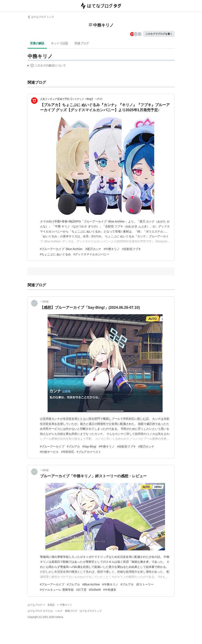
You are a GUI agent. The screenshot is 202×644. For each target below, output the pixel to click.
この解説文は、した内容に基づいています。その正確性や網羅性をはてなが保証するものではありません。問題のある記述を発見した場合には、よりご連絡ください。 (47, 66)
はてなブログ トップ (41, 17)
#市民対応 (68, 452)
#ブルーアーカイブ (52, 446)
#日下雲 (81, 590)
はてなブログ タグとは (40, 611)
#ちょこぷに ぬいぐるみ (56, 254)
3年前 (46, 470)
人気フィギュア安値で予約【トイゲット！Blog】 (67, 99)
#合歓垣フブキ (132, 249)
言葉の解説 (37, 43)
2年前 (100, 99)
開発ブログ (71, 611)
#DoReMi (95, 590)
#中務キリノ (112, 249)
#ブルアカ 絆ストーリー (137, 584)
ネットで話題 (59, 43)
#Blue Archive (91, 584)
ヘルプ (59, 611)
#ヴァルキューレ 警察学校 (57, 590)
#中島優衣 (110, 590)
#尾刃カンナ (93, 249)
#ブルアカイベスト (89, 452)
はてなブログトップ (91, 611)
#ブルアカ (73, 446)
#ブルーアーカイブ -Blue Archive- (62, 249)
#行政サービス (49, 452)
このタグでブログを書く (159, 34)
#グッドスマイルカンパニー (91, 254)
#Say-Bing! (89, 446)
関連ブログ (82, 43)
